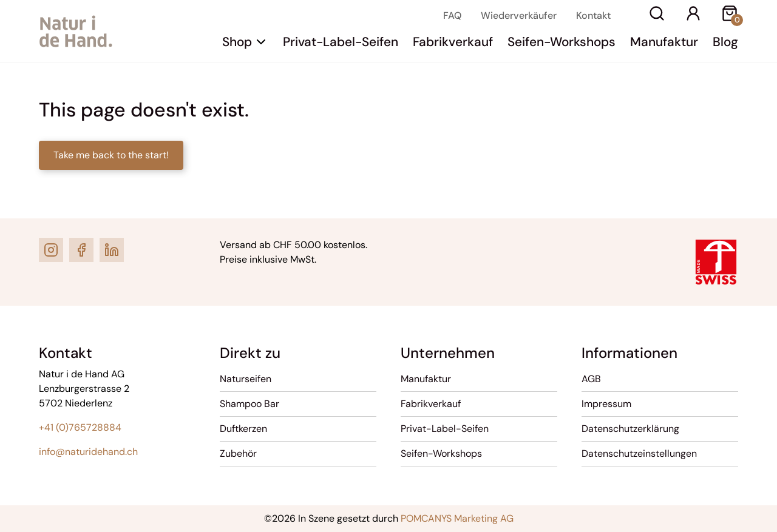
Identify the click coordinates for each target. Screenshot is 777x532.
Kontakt (593, 15)
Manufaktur (664, 42)
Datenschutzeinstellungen (639, 453)
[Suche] (657, 15)
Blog (725, 42)
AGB (591, 379)
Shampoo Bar (249, 404)
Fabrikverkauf (453, 42)
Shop (237, 42)
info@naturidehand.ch (88, 452)
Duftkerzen (243, 429)
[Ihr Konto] (693, 15)
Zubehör (238, 453)
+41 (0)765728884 (80, 427)
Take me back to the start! (111, 155)
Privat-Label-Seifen (341, 42)
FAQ (452, 15)
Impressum (606, 404)
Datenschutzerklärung (630, 429)
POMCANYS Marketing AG (457, 518)
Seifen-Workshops (562, 42)
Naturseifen (246, 379)
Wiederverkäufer (519, 15)
